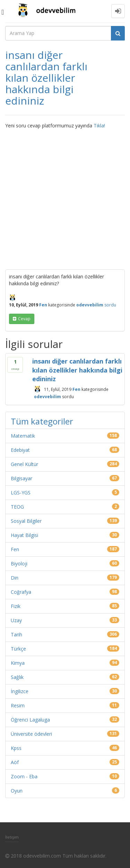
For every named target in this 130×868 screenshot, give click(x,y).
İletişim (12, 837)
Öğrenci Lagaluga (30, 720)
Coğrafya (21, 592)
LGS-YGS (21, 493)
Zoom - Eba (24, 776)
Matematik (23, 436)
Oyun (17, 791)
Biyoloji (19, 563)
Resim (18, 705)
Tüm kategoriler (42, 421)
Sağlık (17, 677)
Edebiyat (20, 450)
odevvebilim (47, 397)
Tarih (16, 634)
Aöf (15, 762)
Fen (43, 305)
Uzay (16, 620)
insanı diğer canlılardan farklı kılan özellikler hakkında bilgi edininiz (77, 370)
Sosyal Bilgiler (26, 521)
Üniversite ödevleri (31, 734)
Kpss (16, 748)
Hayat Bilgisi (24, 535)
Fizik (16, 606)
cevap (24, 319)
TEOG (17, 507)
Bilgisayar (21, 478)
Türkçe (18, 649)
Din (15, 578)
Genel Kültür (24, 464)
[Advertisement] (65, 198)
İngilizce (20, 691)
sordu (110, 305)
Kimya (18, 663)
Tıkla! (99, 126)
